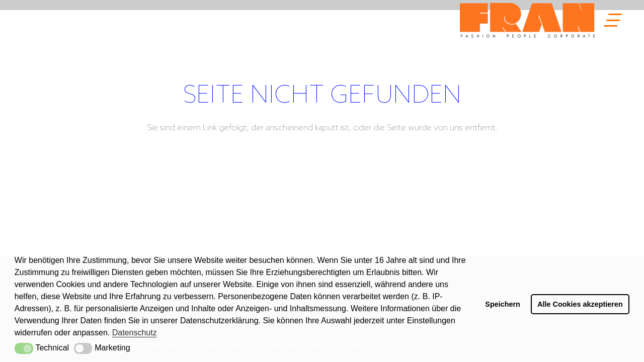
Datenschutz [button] (135, 333)
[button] (24, 348)
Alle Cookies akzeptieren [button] (580, 304)
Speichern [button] (503, 304)
